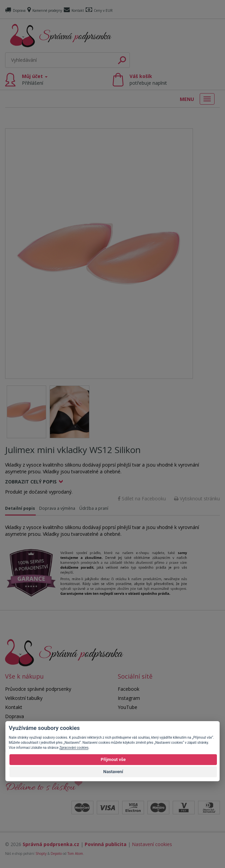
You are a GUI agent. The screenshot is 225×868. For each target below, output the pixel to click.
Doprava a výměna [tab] (57, 508)
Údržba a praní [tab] (94, 508)
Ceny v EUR (99, 10)
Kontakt (74, 10)
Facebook (129, 689)
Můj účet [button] (35, 80)
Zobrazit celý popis (31, 482)
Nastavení (113, 772)
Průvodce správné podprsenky (38, 689)
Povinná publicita (106, 844)
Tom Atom (75, 853)
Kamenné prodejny (45, 10)
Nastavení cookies (152, 844)
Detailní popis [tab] (20, 508)
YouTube (128, 707)
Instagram (129, 698)
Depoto (56, 853)
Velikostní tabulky (24, 698)
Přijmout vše (113, 759)
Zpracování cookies (74, 748)
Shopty (41, 853)
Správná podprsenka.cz (51, 844)
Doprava (15, 10)
